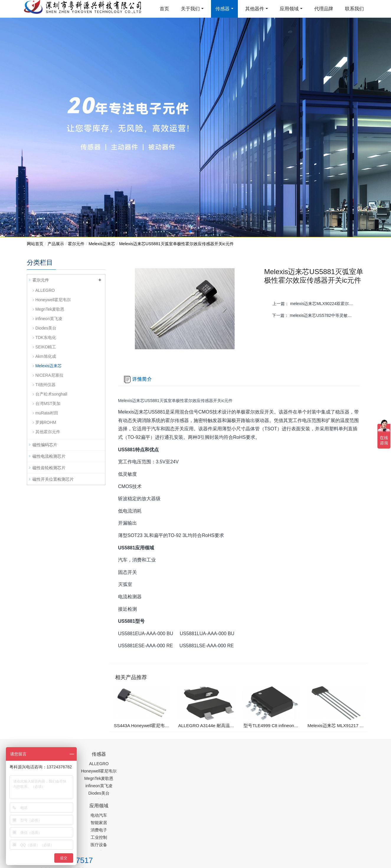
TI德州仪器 (45, 385)
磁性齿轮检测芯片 (49, 468)
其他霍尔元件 (48, 432)
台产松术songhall (51, 394)
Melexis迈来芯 (102, 244)
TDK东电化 (46, 337)
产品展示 (56, 244)
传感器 (223, 9)
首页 (164, 9)
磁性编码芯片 (45, 445)
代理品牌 (324, 9)
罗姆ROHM (46, 422)
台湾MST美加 (48, 403)
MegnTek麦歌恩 (50, 309)
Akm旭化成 (46, 356)
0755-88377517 (296, 757)
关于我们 (190, 9)
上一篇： (316, 304)
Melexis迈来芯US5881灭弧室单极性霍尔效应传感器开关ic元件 (176, 244)
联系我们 (354, 9)
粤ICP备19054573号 (195, 825)
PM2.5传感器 (101, 839)
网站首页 (35, 244)
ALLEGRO (45, 290)
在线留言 (334, 826)
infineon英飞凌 (49, 319)
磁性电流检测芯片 (49, 456)
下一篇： (316, 315)
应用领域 (289, 9)
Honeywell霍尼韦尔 (53, 300)
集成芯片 (126, 839)
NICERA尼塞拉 (49, 375)
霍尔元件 (76, 244)
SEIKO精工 (46, 347)
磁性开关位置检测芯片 (53, 479)
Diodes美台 (46, 328)
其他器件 (255, 9)
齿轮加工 (77, 839)
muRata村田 (47, 413)
